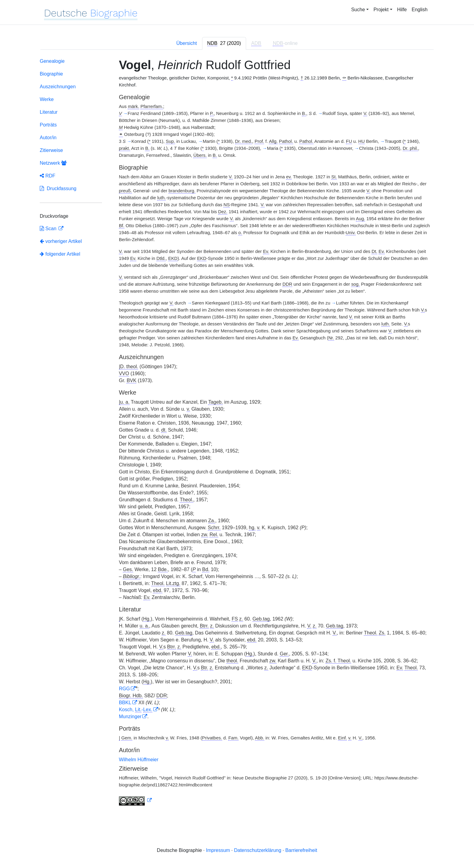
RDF (47, 176)
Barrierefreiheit (301, 850)
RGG (124, 689)
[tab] (224, 43)
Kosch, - (136, 710)
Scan (49, 229)
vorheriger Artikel (61, 241)
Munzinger (130, 717)
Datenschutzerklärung (258, 850)
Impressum (218, 850)
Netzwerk (53, 163)
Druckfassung (58, 188)
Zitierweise (51, 150)
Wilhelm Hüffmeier (139, 760)
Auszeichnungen (58, 87)
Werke (47, 99)
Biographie (51, 74)
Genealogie (52, 61)
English (420, 10)
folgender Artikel (60, 254)
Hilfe (402, 10)
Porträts (48, 125)
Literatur (49, 112)
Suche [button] (358, 10)
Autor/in (48, 138)
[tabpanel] (237, 433)
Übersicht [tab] (187, 43)
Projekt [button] (381, 10)
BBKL (125, 703)
